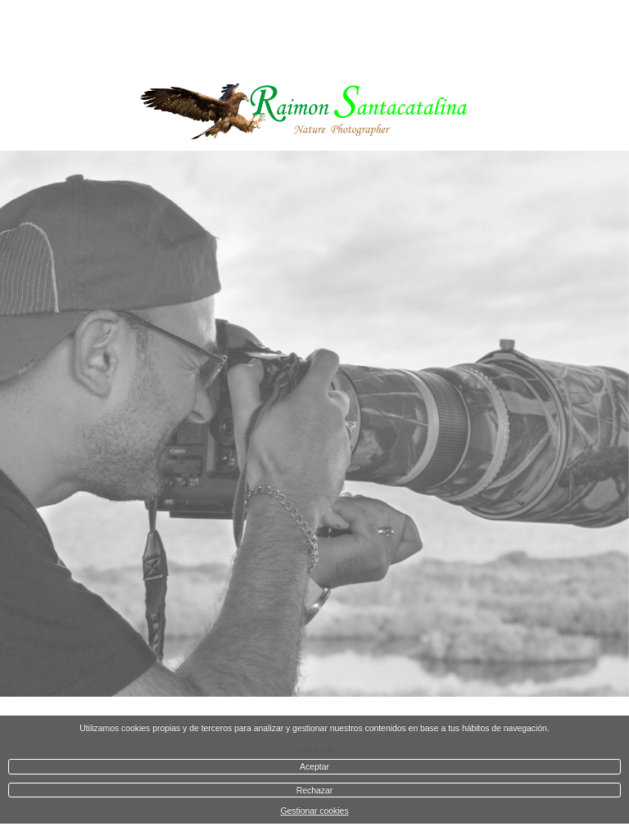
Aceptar (314, 767)
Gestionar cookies (314, 811)
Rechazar (314, 790)
